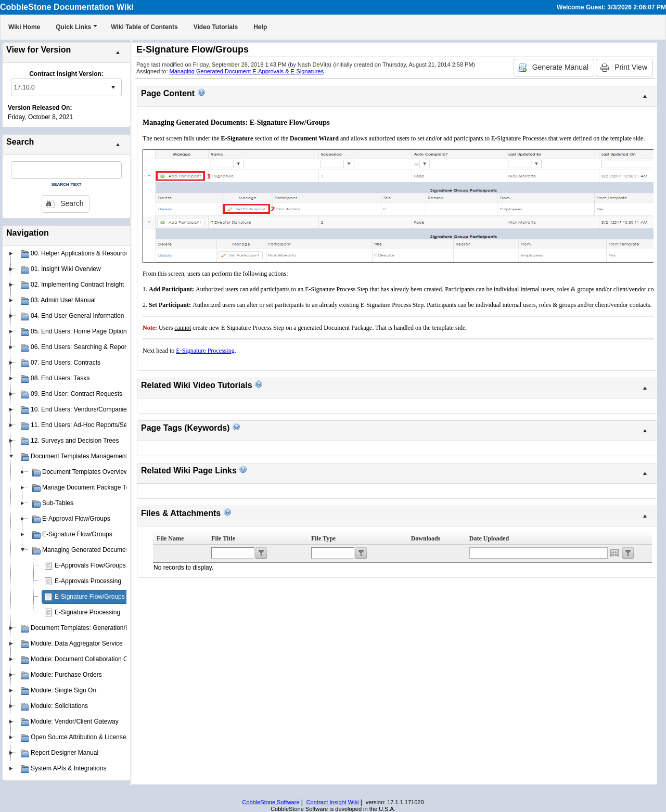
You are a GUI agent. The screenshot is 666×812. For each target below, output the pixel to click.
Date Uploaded (489, 538)
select (113, 87)
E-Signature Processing (87, 612)
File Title (223, 538)
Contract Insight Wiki (333, 802)
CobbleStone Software (271, 802)
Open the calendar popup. (614, 553)
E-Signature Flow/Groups (90, 597)
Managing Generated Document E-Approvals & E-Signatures (247, 71)
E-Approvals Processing (88, 581)
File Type (323, 538)
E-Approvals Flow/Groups (90, 565)
